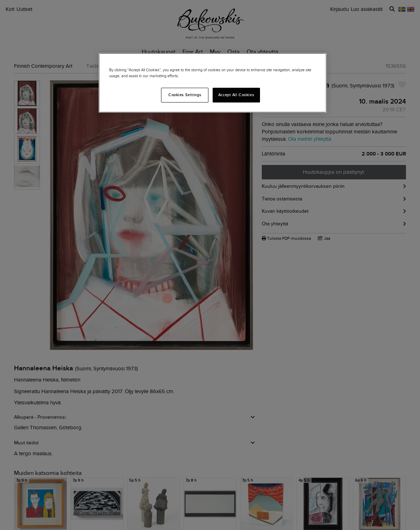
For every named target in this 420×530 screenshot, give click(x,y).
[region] (213, 83)
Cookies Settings (185, 95)
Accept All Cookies (236, 95)
